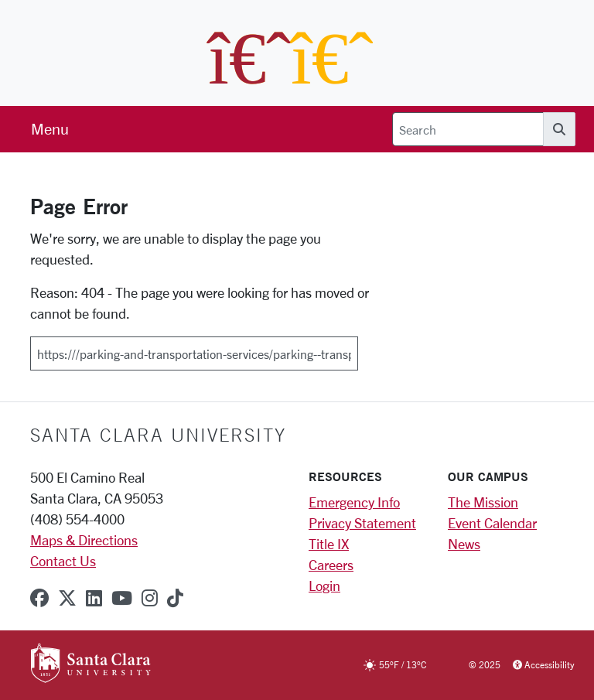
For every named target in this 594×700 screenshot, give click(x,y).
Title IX (329, 544)
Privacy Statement (362, 523)
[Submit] (368, 348)
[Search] (468, 129)
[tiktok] (175, 598)
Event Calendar (492, 523)
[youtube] (122, 598)
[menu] (50, 129)
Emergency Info (354, 502)
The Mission (483, 502)
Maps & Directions (84, 540)
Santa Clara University (158, 435)
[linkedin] (94, 598)
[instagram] (150, 598)
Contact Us (63, 561)
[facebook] (39, 598)
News (464, 544)
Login (324, 586)
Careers (331, 565)
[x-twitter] (67, 598)
